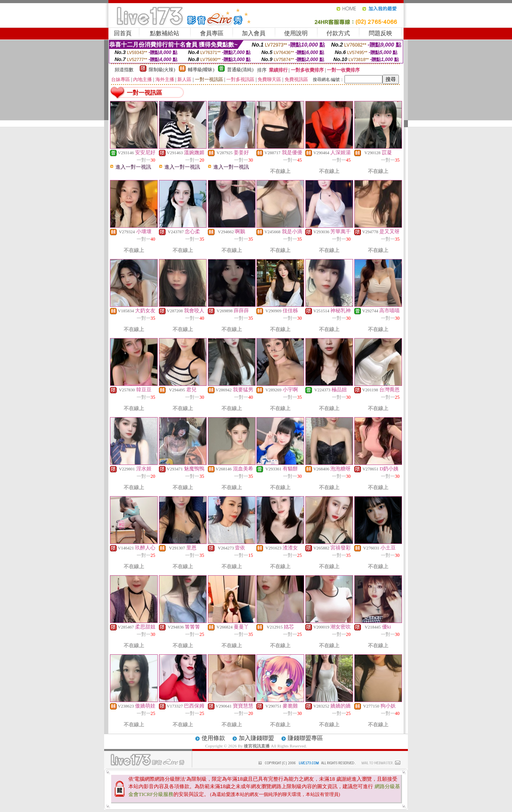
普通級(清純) (240, 70)
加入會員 (254, 33)
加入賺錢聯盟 (256, 738)
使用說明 (296, 33)
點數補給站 (165, 33)
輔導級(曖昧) (201, 70)
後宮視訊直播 (257, 746)
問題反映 (380, 33)
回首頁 (123, 33)
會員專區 (212, 33)
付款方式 (338, 33)
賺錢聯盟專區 (305, 738)
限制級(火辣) (162, 70)
